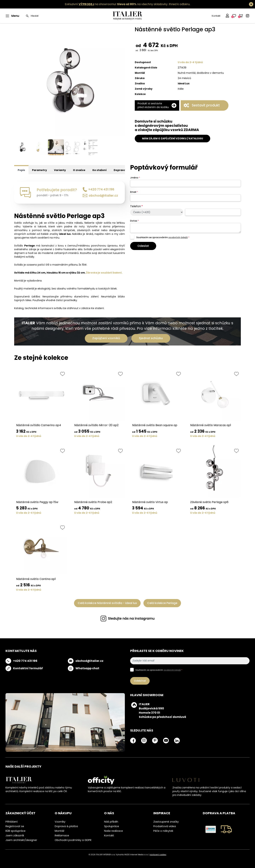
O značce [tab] (79, 170)
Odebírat (140, 681)
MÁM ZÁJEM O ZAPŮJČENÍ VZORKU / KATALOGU (172, 138)
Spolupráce (112, 826)
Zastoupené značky (166, 822)
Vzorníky (60, 822)
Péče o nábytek (163, 831)
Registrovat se (15, 826)
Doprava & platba (66, 826)
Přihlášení (12, 822)
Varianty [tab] (60, 170)
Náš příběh (111, 822)
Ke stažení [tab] (100, 170)
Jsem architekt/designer (21, 840)
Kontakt (216, 16)
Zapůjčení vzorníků (106, 338)
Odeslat (143, 246)
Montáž (59, 831)
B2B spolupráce (15, 831)
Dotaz (134, 221)
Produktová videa (165, 826)
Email (134, 192)
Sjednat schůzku (151, 338)
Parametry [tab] (39, 170)
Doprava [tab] (120, 170)
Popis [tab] (21, 170)
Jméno (135, 178)
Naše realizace (114, 831)
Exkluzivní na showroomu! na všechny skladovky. (116, 4)
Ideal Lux (184, 83)
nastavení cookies (158, 855)
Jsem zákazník (15, 835)
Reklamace (62, 835)
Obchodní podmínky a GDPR (73, 840)
